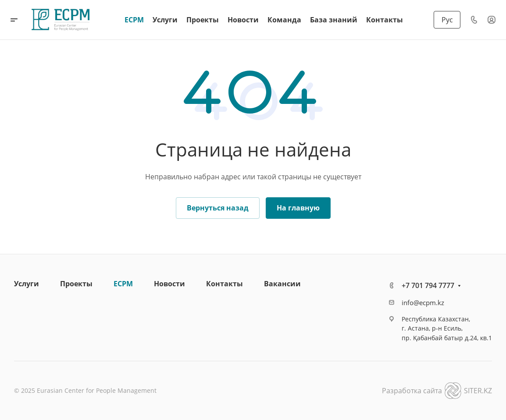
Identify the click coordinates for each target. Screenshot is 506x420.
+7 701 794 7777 (428, 285)
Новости (169, 284)
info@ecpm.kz (423, 303)
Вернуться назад (218, 208)
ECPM (123, 284)
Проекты (76, 284)
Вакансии (282, 284)
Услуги (27, 284)
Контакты (224, 284)
